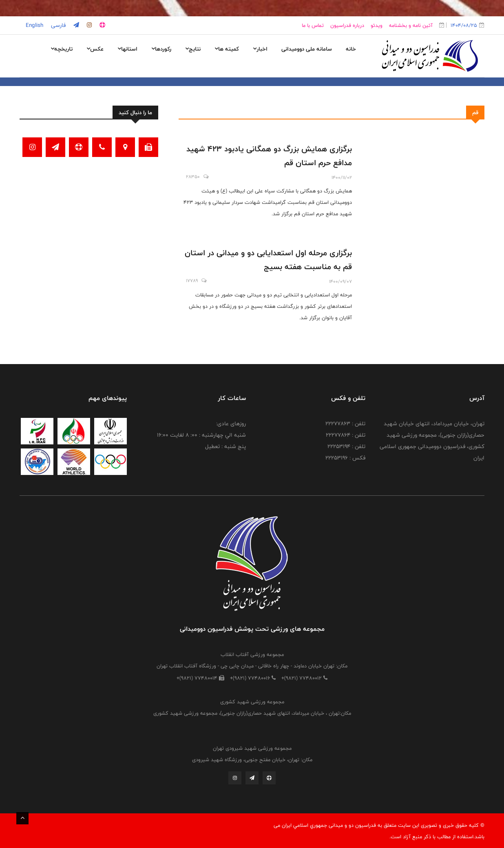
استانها (127, 49)
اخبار (260, 49)
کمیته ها (227, 49)
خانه (351, 49)
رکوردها (161, 49)
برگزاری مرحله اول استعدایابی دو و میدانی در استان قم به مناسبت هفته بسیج (268, 260)
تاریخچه (62, 49)
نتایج (193, 49)
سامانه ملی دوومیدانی (307, 49)
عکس (95, 49)
